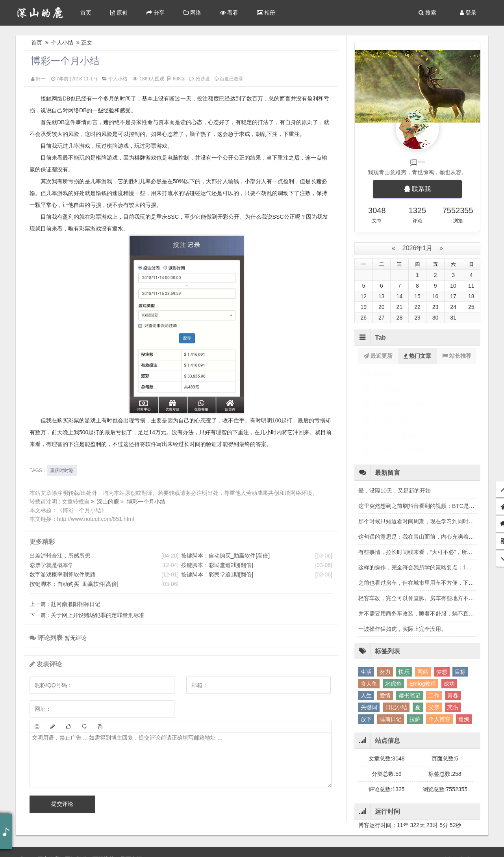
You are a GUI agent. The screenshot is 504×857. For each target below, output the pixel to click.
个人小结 (63, 43)
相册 (266, 13)
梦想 (442, 626)
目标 (460, 626)
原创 (119, 13)
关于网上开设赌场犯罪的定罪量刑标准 (87, 615)
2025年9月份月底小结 (399, 404)
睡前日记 (391, 673)
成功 (449, 638)
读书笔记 (409, 649)
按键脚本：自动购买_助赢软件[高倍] (74, 584)
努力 (385, 626)
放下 (366, 673)
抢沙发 (203, 79)
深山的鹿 (109, 502)
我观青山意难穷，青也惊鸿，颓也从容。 (417, 172)
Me (456, 845)
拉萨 (415, 673)
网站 (423, 626)
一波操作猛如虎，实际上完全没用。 (402, 583)
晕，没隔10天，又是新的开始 (395, 444)
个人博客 (439, 673)
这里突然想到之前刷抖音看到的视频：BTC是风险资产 (425, 460)
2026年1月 (417, 248)
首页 (86, 13)
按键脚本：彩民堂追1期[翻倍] (217, 574)
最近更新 (378, 356)
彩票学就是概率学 (52, 565)
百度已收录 (229, 79)
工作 (434, 649)
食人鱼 (369, 638)
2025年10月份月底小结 (401, 389)
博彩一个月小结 (65, 61)
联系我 (417, 189)
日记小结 (396, 661)
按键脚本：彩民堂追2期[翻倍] (217, 565)
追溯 (464, 673)
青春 (453, 649)
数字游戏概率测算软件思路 (63, 574)
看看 (229, 13)
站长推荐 (457, 356)
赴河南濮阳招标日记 (65, 604)
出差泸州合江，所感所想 (60, 556)
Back (441, 845)
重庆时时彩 (62, 470)
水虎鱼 (393, 638)
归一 (41, 79)
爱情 (385, 649)
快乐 (404, 626)
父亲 (434, 661)
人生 (366, 649)
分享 (156, 13)
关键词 (369, 661)
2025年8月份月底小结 (399, 374)
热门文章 (418, 356)
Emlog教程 (423, 638)
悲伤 (453, 661)
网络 (192, 13)
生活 (366, 626)
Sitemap (474, 845)
